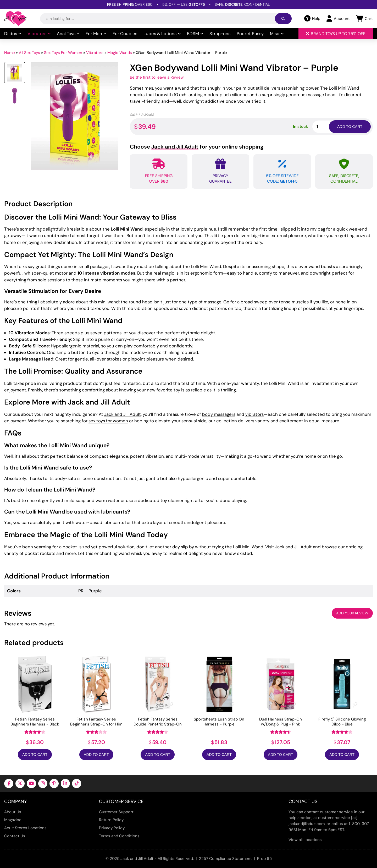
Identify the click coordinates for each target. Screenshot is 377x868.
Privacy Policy (112, 828)
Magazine (13, 820)
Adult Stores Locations (25, 828)
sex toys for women (108, 421)
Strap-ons (220, 34)
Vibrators (39, 34)
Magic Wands (120, 53)
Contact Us (15, 836)
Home (10, 53)
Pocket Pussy (250, 34)
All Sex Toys (29, 53)
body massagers (219, 414)
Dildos (13, 34)
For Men (96, 34)
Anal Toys (68, 34)
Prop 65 (264, 859)
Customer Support (116, 812)
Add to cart (350, 127)
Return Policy (111, 820)
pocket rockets (40, 553)
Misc (277, 34)
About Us (13, 812)
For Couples (125, 34)
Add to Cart (35, 755)
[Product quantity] (327, 127)
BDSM (195, 34)
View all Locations (305, 840)
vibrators (254, 414)
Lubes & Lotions (162, 34)
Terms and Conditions (119, 836)
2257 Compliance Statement (225, 859)
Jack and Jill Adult (123, 414)
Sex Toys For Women (63, 53)
